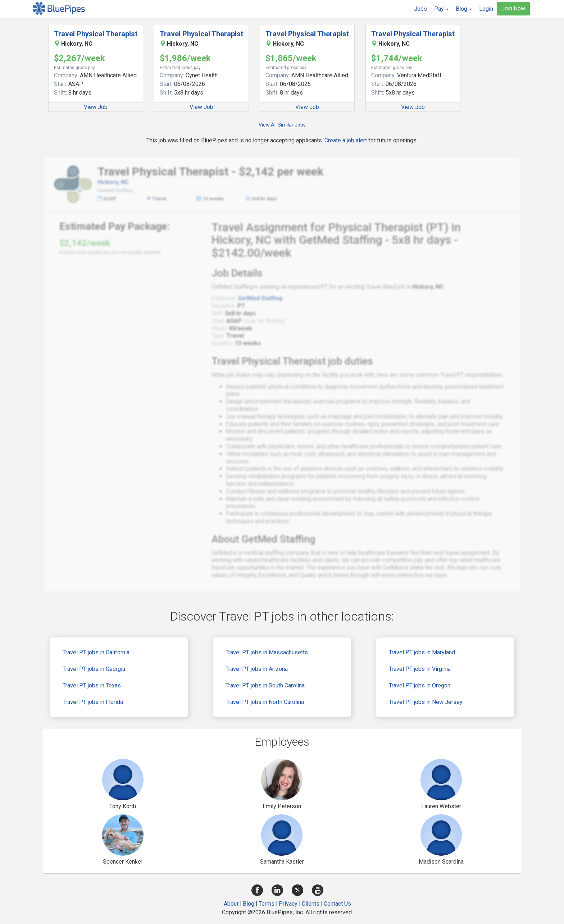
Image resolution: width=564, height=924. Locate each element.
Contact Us (337, 904)
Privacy (288, 904)
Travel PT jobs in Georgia (94, 669)
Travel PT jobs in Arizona (257, 669)
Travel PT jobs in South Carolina (265, 685)
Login (486, 9)
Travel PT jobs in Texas (92, 685)
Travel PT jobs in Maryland (422, 652)
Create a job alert (346, 140)
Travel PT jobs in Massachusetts (267, 652)
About (231, 904)
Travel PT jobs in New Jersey (426, 702)
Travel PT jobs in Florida (93, 702)
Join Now (513, 8)
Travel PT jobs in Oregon (420, 685)
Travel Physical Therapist (96, 34)
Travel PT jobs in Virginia (420, 669)
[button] (441, 9)
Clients (311, 904)
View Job (96, 107)
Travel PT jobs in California (96, 652)
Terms (267, 904)
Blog (249, 904)
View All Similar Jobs (282, 125)
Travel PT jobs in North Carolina (265, 702)
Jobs (420, 9)
